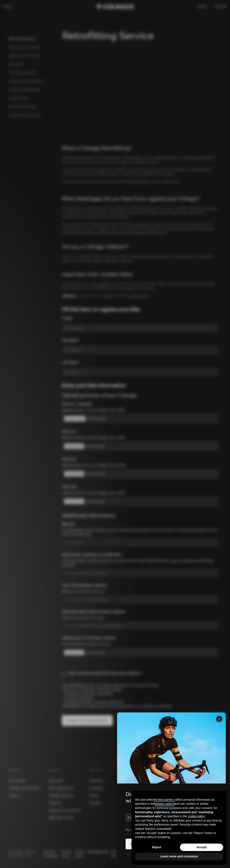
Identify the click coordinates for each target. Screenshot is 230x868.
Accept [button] (202, 847)
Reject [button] (157, 847)
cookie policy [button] (196, 816)
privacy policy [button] (164, 804)
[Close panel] (219, 719)
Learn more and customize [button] (179, 856)
